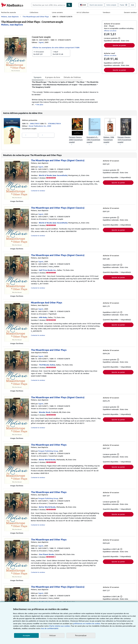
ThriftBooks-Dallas (47, 365)
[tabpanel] (66, 93)
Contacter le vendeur (38, 191)
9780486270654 (54, 123)
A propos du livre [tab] (53, 77)
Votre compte (111, 5)
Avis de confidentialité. (50, 628)
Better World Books (47, 460)
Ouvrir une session (96, 5)
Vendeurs (106, 12)
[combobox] (49, 5)
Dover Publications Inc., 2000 (40, 126)
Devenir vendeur (130, 12)
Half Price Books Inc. (48, 270)
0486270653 (35, 123)
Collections (34, 12)
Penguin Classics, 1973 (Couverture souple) (124, 140)
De (42, 53)
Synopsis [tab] (38, 77)
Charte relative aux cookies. (60, 626)
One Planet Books (46, 554)
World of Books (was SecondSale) (53, 175)
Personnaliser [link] (81, 635)
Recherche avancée (9, 12)
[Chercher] (69, 5)
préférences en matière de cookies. (87, 623)
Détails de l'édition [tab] (72, 77)
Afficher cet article (110, 31)
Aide (132, 5)
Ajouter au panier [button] (119, 45)
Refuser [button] (53, 635)
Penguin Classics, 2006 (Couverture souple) (76, 140)
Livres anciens (57, 12)
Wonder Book (45, 412)
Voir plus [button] (40, 104)
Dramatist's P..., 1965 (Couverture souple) (93, 140)
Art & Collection (83, 12)
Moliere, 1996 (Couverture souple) (109, 140)
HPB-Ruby (43, 317)
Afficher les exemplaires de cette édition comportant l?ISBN (56, 47)
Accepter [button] (26, 635)
